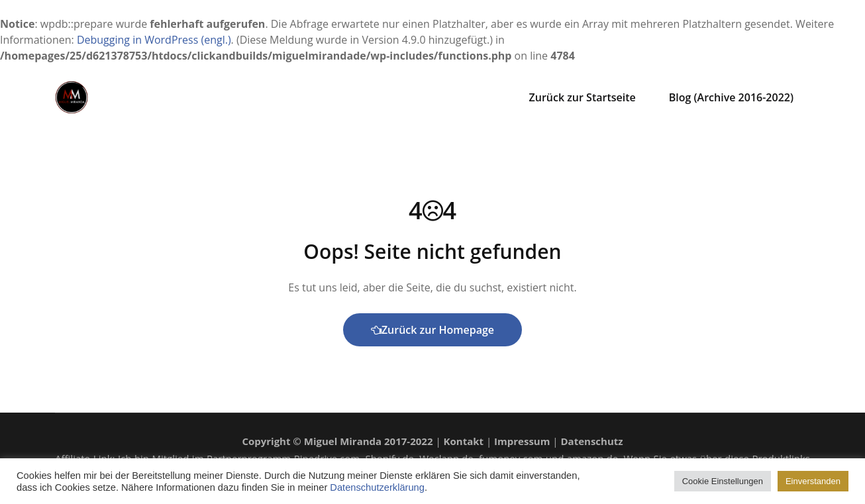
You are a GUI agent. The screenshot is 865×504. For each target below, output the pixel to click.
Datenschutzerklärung (377, 487)
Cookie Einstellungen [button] (723, 481)
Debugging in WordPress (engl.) (154, 40)
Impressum (522, 441)
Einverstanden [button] (813, 481)
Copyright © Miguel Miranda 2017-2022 (337, 441)
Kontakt (464, 441)
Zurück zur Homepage (432, 330)
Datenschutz (592, 441)
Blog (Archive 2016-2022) (731, 97)
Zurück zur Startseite (583, 97)
